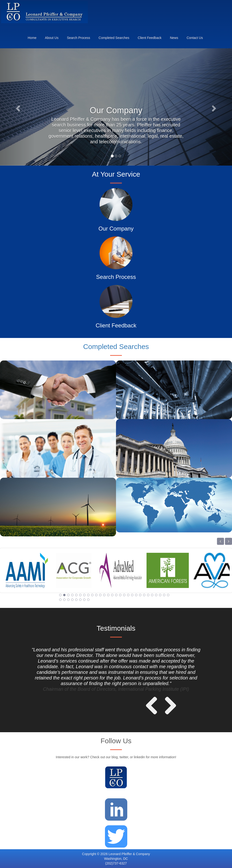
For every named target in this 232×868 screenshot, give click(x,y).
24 (152, 595)
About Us (52, 38)
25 (156, 595)
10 (96, 595)
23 (148, 595)
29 (60, 600)
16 (120, 595)
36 (88, 600)
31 (68, 600)
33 (76, 600)
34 (80, 600)
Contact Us (195, 38)
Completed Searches (114, 38)
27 (164, 595)
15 (116, 595)
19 (132, 595)
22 (144, 595)
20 (136, 595)
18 (128, 595)
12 (104, 595)
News (174, 38)
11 (100, 595)
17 (124, 595)
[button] (17, 107)
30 (64, 600)
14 (112, 595)
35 (84, 600)
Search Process (79, 38)
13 (108, 595)
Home (32, 38)
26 (160, 595)
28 (168, 595)
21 (140, 595)
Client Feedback (150, 38)
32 (72, 600)
